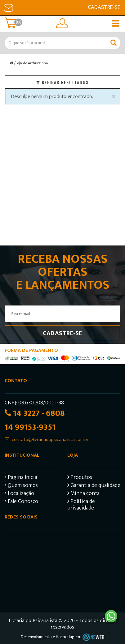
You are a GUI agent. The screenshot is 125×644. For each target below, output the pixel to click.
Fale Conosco (21, 502)
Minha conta (83, 494)
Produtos (80, 478)
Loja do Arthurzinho (32, 63)
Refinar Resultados (62, 82)
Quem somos (21, 486)
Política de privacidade (81, 505)
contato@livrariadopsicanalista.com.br (50, 439)
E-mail (8, 8)
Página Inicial (22, 478)
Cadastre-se (104, 7)
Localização (19, 494)
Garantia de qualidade (94, 486)
